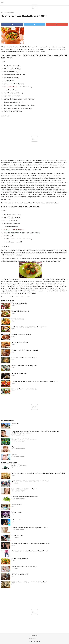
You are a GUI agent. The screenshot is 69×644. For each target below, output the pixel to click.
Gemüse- (7, 230)
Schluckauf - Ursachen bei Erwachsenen (24, 489)
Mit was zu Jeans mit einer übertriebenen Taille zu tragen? (30, 551)
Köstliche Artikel (10, 13)
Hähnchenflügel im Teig (19, 304)
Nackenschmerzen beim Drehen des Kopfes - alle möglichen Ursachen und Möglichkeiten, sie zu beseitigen (35, 432)
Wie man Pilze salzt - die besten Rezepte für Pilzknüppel (29, 582)
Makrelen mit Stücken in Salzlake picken (24, 366)
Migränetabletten (17, 447)
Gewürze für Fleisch (10, 87)
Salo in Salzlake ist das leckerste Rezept (24, 358)
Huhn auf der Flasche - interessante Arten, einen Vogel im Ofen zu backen (35, 381)
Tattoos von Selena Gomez (20, 520)
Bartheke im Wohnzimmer (20, 574)
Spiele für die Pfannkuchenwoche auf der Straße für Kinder (30, 481)
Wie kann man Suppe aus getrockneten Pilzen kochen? (29, 327)
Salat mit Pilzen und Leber (20, 559)
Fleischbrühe (19, 230)
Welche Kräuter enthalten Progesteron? (24, 439)
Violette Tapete (17, 512)
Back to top (34, 636)
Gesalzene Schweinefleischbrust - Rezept (25, 350)
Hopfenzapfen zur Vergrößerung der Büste (25, 497)
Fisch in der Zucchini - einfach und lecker (25, 389)
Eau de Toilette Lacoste (19, 466)
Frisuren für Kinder (17, 535)
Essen (3, 13)
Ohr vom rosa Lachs (18, 319)
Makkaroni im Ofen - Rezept (20, 311)
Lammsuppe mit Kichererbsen (21, 335)
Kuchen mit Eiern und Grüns (20, 342)
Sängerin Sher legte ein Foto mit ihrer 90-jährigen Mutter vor (31, 543)
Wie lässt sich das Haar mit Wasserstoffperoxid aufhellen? (30, 528)
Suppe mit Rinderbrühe (19, 373)
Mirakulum (15, 424)
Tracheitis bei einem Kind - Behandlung (24, 567)
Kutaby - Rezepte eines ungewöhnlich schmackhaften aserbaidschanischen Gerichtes (39, 473)
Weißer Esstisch (17, 504)
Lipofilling (15, 455)
